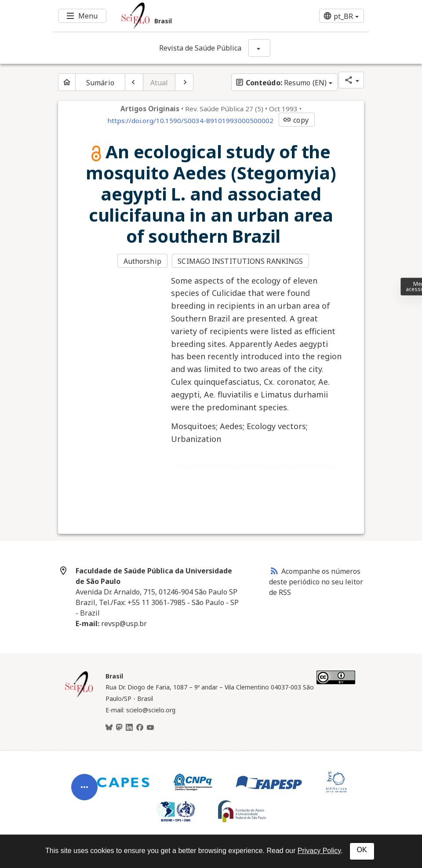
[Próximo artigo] (184, 82)
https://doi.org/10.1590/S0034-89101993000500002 (190, 120)
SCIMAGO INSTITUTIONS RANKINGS (240, 261)
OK (362, 850)
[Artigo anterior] (134, 82)
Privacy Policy (319, 851)
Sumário (100, 83)
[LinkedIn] (129, 728)
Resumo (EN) (281, 83)
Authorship (142, 261)
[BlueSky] (109, 728)
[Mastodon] (119, 728)
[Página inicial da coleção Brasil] (79, 696)
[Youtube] (150, 728)
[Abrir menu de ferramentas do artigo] (84, 794)
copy (295, 120)
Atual (159, 83)
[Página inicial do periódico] (67, 82)
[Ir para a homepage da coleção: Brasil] (185, 16)
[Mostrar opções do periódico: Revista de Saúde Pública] (259, 48)
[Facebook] (140, 728)
